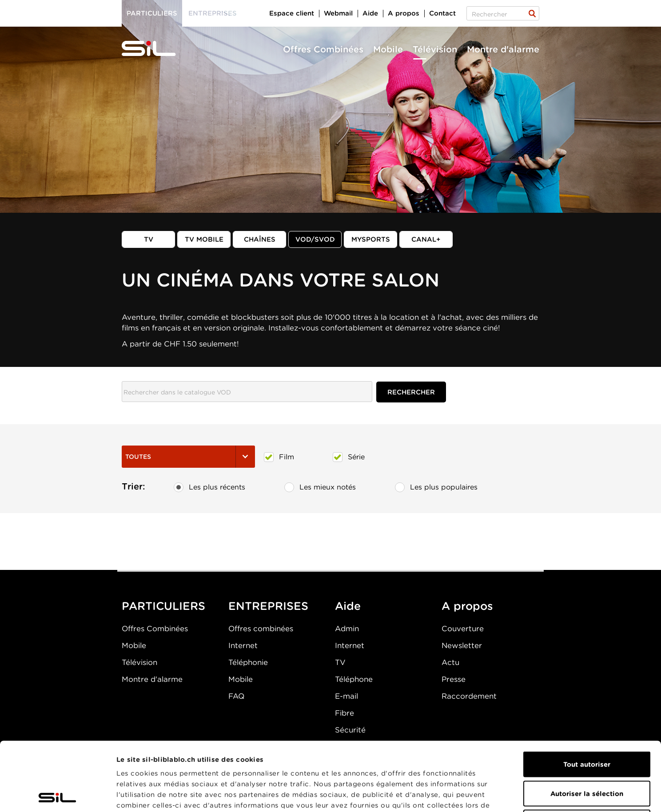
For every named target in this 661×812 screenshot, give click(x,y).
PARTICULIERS (163, 606)
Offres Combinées (323, 49)
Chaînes (260, 239)
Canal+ (426, 239)
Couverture (463, 629)
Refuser (587, 754)
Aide (370, 13)
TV (149, 239)
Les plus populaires (436, 487)
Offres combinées (261, 629)
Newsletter (462, 645)
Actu (450, 662)
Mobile (388, 49)
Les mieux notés (320, 487)
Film (279, 457)
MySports (371, 239)
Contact (442, 13)
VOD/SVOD (315, 239)
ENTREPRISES (268, 606)
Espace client (292, 13)
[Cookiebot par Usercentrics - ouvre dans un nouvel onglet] (58, 795)
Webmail (338, 13)
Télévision (435, 49)
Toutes (188, 457)
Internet (243, 645)
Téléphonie (248, 662)
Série (349, 457)
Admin (347, 629)
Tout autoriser (587, 696)
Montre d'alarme (503, 49)
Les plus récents (209, 487)
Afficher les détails (500, 795)
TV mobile (204, 239)
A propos (404, 13)
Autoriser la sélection (587, 725)
